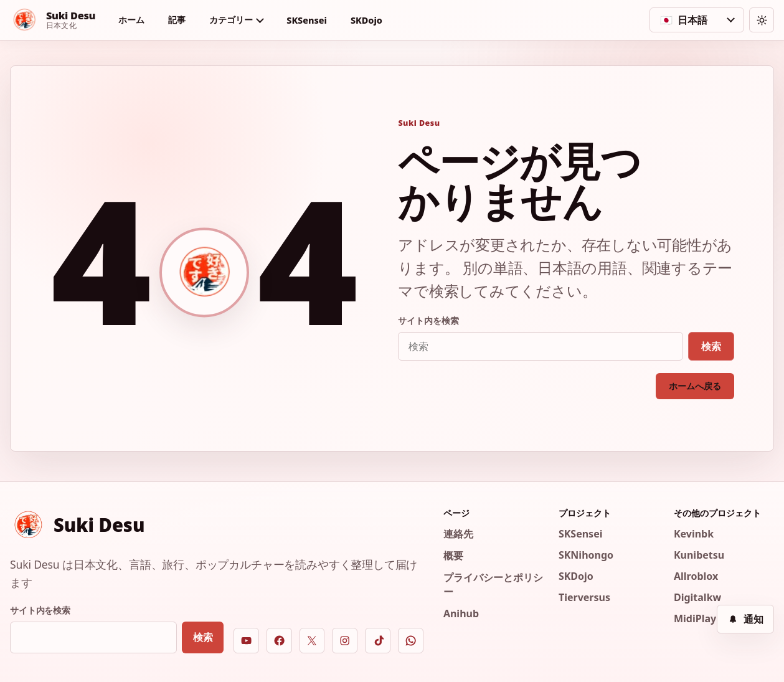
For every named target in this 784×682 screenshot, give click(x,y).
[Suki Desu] (53, 20)
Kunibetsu (699, 555)
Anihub (461, 613)
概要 (453, 556)
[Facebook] (279, 641)
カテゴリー (231, 20)
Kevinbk (694, 534)
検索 (711, 346)
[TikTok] (378, 641)
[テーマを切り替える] (762, 20)
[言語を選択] (697, 20)
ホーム (131, 20)
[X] (312, 641)
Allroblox (696, 576)
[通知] (745, 619)
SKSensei (307, 20)
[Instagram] (345, 641)
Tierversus (584, 597)
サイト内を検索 (428, 320)
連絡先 (458, 534)
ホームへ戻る (695, 386)
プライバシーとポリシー (493, 585)
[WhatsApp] (411, 641)
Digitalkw (697, 597)
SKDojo (366, 20)
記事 (177, 20)
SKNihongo (586, 555)
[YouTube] (246, 641)
